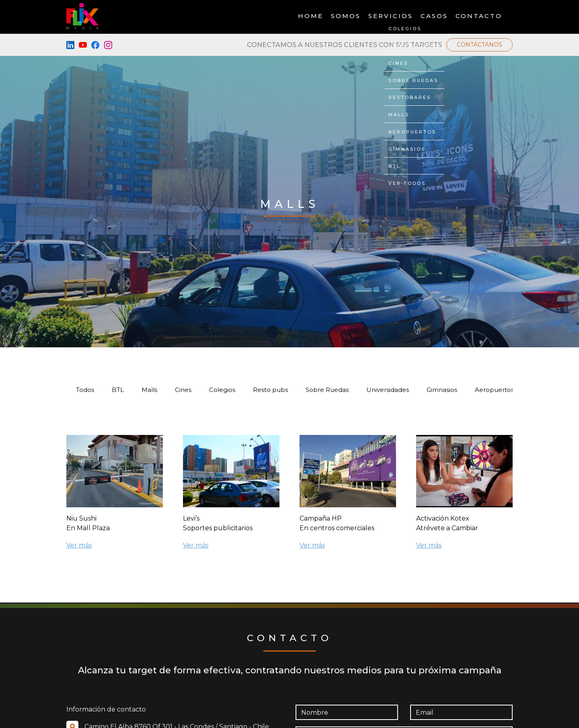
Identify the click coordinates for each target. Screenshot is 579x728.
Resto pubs (270, 390)
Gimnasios (442, 390)
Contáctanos (479, 45)
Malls (149, 390)
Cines (183, 390)
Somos (346, 16)
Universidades (388, 390)
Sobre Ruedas (327, 390)
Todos (85, 390)
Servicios (391, 16)
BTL (118, 390)
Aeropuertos (494, 390)
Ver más (79, 545)
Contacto (479, 16)
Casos (434, 16)
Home (311, 16)
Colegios (222, 390)
